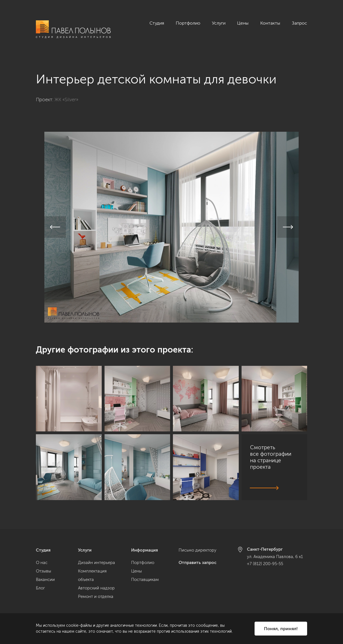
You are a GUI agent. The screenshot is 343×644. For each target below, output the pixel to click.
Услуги (219, 23)
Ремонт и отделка (96, 597)
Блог (40, 588)
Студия (157, 23)
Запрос (299, 23)
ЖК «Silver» (66, 93)
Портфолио (188, 23)
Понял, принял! (281, 629)
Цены (243, 23)
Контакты (270, 23)
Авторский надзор (96, 588)
